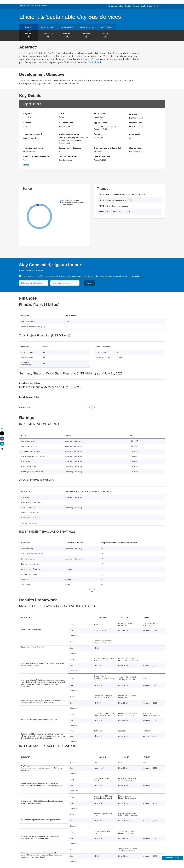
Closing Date (135, 148)
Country (27, 123)
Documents (67, 27)
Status (62, 113)
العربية (143, 6)
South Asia (98, 137)
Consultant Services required (37, 156)
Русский (150, 6)
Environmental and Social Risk (108, 148)
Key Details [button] (48, 36)
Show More (95, 62)
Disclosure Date (66, 123)
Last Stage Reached (68, 156)
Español (128, 6)
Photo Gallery (106, 27)
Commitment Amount (33, 148)
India (25, 126)
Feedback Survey (172, 858)
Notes (26, 165)
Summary (29, 27)
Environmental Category (70, 148)
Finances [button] (67, 36)
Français (136, 6)
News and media (87, 27)
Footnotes (24, 407)
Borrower (134, 114)
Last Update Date (102, 156)
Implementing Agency (69, 134)
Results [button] (105, 36)
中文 (157, 6)
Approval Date (100, 123)
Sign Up (89, 283)
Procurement (48, 27)
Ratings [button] (86, 36)
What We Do (24, 6)
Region (97, 134)
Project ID (28, 113)
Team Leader (100, 113)
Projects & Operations (39, 6)
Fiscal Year (135, 134)
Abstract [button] (29, 36)
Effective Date (136, 123)
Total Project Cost (33, 134)
